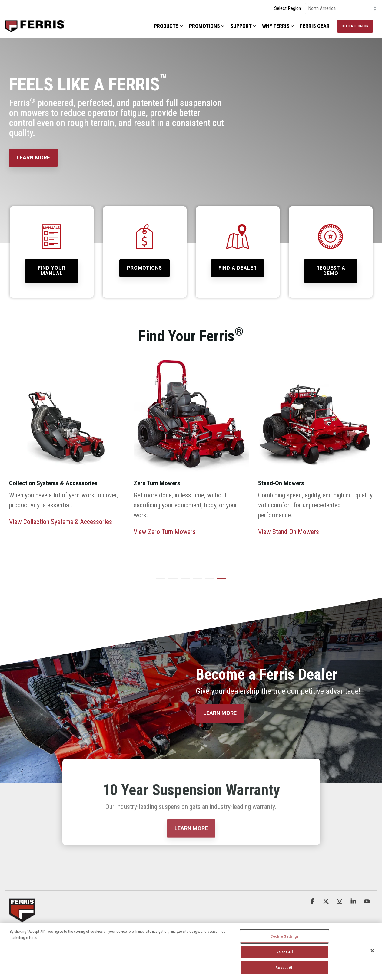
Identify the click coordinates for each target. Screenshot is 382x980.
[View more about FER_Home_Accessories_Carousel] (67, 418)
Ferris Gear (315, 26)
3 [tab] (184, 582)
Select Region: (288, 8)
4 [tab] (196, 582)
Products (168, 26)
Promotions (207, 26)
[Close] (372, 951)
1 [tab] (159, 582)
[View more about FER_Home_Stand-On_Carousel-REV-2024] (316, 418)
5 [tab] (208, 582)
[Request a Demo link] (331, 271)
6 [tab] (220, 582)
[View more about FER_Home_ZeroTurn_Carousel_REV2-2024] (191, 418)
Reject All (285, 952)
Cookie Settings (285, 936)
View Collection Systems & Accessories (61, 522)
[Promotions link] (144, 268)
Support (243, 26)
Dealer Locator (355, 26)
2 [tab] (171, 582)
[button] (313, 901)
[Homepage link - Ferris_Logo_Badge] (22, 918)
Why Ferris (278, 26)
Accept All (284, 967)
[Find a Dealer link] (238, 268)
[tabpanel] (67, 462)
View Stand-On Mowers (289, 532)
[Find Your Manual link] (52, 271)
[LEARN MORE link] (33, 158)
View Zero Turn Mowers (165, 532)
